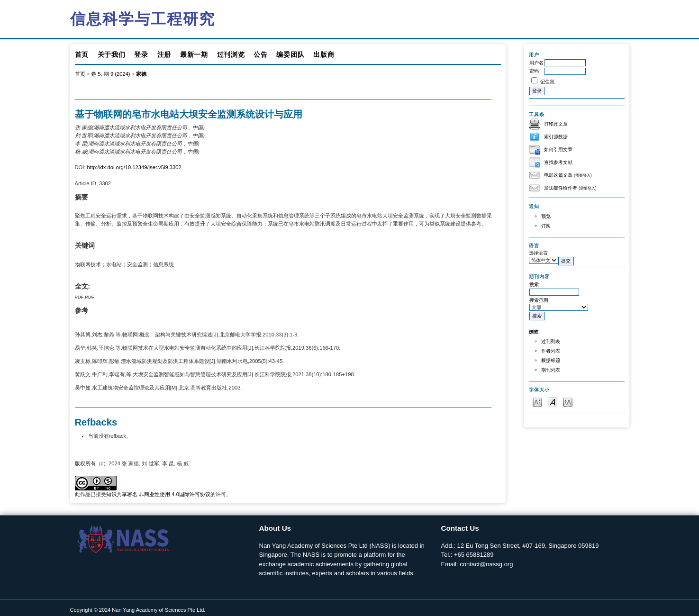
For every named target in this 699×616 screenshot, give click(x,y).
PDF (79, 297)
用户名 (536, 63)
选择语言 (538, 253)
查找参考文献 (558, 162)
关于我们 (112, 54)
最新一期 (194, 54)
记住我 (547, 82)
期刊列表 (551, 370)
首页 (82, 54)
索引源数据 (556, 137)
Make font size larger (568, 402)
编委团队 (290, 54)
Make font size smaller (537, 402)
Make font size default (553, 402)
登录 (141, 54)
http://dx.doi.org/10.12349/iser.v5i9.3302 (134, 167)
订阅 (546, 226)
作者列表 (551, 351)
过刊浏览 (231, 54)
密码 (534, 71)
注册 (164, 54)
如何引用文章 (558, 149)
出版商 (324, 54)
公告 (260, 54)
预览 (546, 216)
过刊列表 (551, 341)
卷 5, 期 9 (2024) (110, 74)
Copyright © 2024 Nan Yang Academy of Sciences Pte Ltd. (138, 610)
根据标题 (551, 360)
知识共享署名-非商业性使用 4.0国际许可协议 (158, 494)
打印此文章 (556, 124)
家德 (141, 74)
